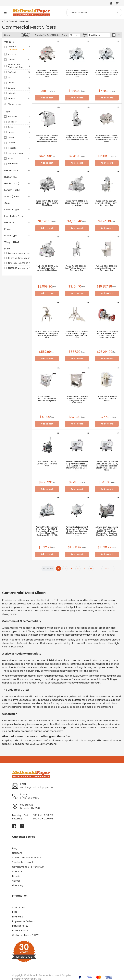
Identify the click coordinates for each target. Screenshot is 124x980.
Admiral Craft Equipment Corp (16, 66)
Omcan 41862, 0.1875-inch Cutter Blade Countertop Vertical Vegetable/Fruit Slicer (47, 334)
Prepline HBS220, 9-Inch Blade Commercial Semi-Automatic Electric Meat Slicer (47, 74)
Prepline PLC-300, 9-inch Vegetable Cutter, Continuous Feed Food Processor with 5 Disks (47, 139)
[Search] (94, 13)
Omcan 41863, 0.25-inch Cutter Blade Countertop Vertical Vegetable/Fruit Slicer (77, 334)
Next (108, 569)
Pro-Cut (15, 744)
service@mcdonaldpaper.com (38, 787)
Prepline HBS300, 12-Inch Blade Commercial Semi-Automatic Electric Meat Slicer (107, 74)
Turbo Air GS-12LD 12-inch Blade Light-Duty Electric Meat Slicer (47, 203)
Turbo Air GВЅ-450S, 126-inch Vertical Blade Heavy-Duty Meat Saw (107, 268)
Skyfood (12, 72)
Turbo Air (12, 54)
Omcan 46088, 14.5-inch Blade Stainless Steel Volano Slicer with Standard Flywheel (107, 334)
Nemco (11, 98)
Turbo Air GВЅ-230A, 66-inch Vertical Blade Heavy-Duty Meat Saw (107, 203)
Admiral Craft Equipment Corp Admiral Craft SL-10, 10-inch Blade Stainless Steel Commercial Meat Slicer (107, 466)
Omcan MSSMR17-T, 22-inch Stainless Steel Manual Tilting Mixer (47, 399)
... (97, 569)
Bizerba (24, 744)
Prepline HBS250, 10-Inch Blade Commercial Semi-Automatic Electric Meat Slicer (77, 74)
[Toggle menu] (5, 13)
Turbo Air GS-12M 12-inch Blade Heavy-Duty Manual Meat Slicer (77, 203)
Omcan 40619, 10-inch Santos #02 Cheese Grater (107, 399)
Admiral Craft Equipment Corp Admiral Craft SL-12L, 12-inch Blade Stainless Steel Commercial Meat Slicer (77, 531)
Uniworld (12, 93)
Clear (25, 35)
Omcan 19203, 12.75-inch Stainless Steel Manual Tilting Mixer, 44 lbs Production (77, 400)
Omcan (11, 60)
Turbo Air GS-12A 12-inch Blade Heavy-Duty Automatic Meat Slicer (47, 268)
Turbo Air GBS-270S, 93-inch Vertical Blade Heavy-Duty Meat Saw (77, 268)
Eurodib (12, 88)
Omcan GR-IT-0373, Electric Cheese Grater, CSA (47, 464)
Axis (10, 77)
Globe (6, 744)
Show (64, 35)
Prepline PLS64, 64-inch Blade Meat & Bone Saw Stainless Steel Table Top (77, 138)
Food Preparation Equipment (17, 21)
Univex (11, 83)
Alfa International (47, 744)
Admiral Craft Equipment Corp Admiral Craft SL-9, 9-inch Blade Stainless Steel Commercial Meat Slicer (77, 466)
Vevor (33, 744)
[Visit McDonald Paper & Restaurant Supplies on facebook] (14, 826)
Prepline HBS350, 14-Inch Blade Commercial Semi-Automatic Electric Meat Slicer (107, 139)
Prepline (12, 47)
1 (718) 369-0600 (30, 798)
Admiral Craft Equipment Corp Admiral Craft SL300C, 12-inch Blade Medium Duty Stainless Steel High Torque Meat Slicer (107, 531)
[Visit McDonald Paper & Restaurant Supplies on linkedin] (22, 826)
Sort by (85, 35)
